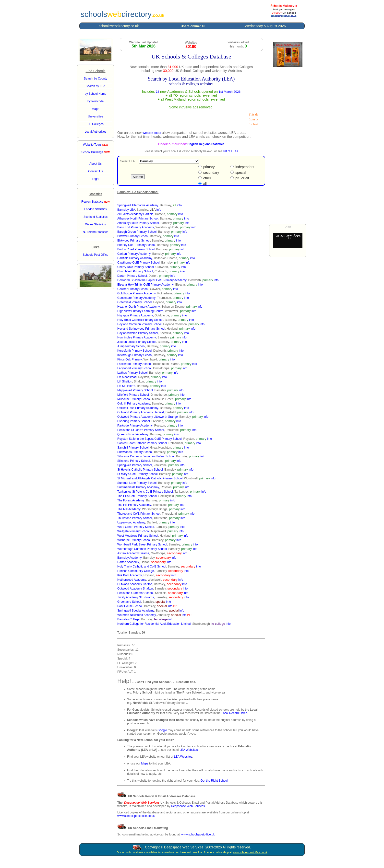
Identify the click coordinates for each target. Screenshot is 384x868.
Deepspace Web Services (188, 806)
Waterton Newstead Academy (137, 615)
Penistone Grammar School (135, 593)
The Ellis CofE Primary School (137, 496)
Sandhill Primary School (133, 448)
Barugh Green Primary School (137, 232)
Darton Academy (128, 562)
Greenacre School (129, 602)
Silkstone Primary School (134, 461)
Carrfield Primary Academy (135, 258)
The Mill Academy (129, 509)
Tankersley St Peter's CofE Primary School (145, 492)
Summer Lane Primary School (137, 483)
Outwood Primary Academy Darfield (141, 412)
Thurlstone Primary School (135, 518)
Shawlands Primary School (135, 452)
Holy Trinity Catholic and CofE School (142, 567)
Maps (145, 764)
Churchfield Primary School (135, 271)
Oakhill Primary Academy (134, 404)
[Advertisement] (288, 145)
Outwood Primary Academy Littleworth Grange (148, 417)
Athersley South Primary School (138, 223)
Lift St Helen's (126, 386)
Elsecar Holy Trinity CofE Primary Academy (145, 285)
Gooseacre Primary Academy (136, 298)
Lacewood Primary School (134, 364)
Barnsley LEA (126, 210)
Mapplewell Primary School (135, 390)
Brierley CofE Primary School (136, 245)
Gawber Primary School (133, 289)
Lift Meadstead (127, 377)
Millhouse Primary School (134, 399)
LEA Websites (189, 750)
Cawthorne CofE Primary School (138, 263)
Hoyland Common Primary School (139, 324)
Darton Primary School (132, 276)
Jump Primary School (131, 346)
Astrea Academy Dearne (133, 553)
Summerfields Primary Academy (138, 487)
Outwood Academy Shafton (135, 589)
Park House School (130, 606)
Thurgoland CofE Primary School (139, 514)
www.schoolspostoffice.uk (198, 834)
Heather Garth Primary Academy (138, 307)
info (179, 205)
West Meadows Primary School (138, 536)
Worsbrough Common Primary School (142, 549)
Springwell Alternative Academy (138, 205)
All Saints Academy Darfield (135, 214)
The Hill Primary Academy (134, 505)
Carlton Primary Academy (134, 254)
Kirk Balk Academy (130, 575)
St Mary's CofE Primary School (137, 474)
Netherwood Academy (132, 580)
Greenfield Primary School (134, 302)
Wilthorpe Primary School (134, 540)
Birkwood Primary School (134, 241)
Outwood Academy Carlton (135, 584)
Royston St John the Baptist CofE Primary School (150, 439)
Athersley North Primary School (138, 219)
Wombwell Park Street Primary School (142, 544)
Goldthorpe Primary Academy (137, 293)
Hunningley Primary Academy (137, 337)
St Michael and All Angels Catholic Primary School (150, 478)
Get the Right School (214, 781)
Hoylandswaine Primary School (138, 333)
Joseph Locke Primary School (137, 342)
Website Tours (96, 145)
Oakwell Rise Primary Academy (138, 408)
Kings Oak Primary (130, 359)
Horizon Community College (136, 571)
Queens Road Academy (133, 434)
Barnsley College (128, 619)
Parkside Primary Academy (135, 426)
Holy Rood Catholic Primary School (140, 320)
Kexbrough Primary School (135, 355)
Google (162, 730)
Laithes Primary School (132, 373)
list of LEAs (231, 151)
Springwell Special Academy (136, 611)
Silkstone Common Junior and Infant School (146, 456)
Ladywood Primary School (134, 368)
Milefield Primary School (133, 395)
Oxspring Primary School (134, 421)
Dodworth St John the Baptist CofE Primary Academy (152, 280)
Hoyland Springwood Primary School (141, 329)
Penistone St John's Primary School (141, 430)
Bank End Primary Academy (136, 227)
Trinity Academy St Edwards (136, 597)
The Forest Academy (131, 500)
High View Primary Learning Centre (140, 311)
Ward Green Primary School (136, 527)
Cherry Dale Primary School (136, 267)
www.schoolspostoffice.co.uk (136, 816)
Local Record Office (234, 713)
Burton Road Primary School (136, 249)
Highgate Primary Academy (135, 315)
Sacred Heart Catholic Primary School (142, 443)
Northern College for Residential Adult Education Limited (154, 624)
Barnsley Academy (129, 558)
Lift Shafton (125, 382)
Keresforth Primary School (134, 351)
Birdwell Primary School (133, 236)
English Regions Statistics (206, 144)
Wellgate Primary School (133, 531)
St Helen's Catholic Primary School (140, 470)
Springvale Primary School (135, 465)
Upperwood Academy (131, 522)
